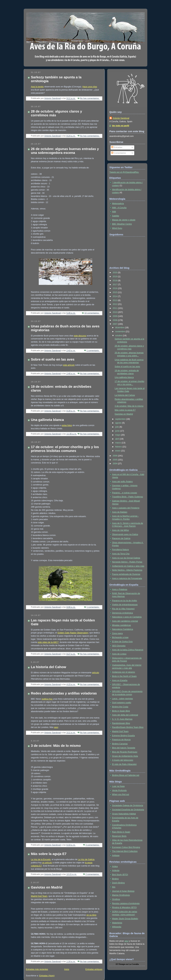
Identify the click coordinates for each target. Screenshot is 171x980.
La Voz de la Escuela (41, 859)
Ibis (114, 887)
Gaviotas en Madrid (47, 887)
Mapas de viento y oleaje (124, 220)
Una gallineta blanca (47, 420)
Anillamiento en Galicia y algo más (128, 566)
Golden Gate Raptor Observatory (73, 633)
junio (118, 431)
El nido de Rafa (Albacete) (124, 764)
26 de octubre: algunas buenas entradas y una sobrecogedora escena (65, 151)
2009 (115, 316)
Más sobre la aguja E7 (49, 854)
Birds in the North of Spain (124, 676)
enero (118, 451)
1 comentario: (93, 351)
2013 (115, 300)
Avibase (116, 855)
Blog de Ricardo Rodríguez (125, 752)
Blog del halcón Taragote (124, 748)
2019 (115, 277)
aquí (56, 727)
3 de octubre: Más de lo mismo (56, 746)
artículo (96, 673)
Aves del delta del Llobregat (125, 715)
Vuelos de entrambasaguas (125, 605)
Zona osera (117, 633)
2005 (115, 460)
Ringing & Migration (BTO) (124, 907)
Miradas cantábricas (121, 625)
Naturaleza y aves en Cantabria (127, 617)
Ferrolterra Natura (120, 550)
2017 (115, 285)
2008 (115, 320)
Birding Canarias (120, 744)
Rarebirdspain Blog (121, 723)
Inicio (67, 969)
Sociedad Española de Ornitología (128, 810)
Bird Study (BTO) (120, 875)
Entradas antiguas (94, 969)
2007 (115, 324)
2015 (115, 292)
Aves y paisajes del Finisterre (126, 508)
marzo (118, 443)
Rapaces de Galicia (121, 538)
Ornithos (116, 899)
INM (114, 212)
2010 (115, 312)
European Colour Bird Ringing (126, 847)
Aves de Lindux (119, 654)
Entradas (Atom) (47, 976)
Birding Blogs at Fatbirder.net (126, 775)
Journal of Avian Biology (123, 891)
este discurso (80, 336)
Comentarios (118, 153)
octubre (119, 336)
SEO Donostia (119, 646)
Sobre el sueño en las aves (53, 359)
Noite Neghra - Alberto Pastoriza (127, 570)
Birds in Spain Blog (121, 711)
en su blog (91, 915)
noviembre (120, 332)
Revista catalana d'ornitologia (126, 903)
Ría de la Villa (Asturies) (123, 609)
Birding (115, 879)
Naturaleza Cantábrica (122, 629)
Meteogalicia (118, 204)
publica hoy (47, 699)
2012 (115, 304)
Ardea (115, 866)
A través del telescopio (123, 760)
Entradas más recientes (37, 969)
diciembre (120, 328)
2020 (115, 273)
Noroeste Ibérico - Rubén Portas (127, 562)
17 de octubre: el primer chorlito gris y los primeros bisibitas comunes (65, 449)
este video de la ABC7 (48, 642)
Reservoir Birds (119, 836)
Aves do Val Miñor (120, 530)
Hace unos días (90, 87)
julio (117, 427)
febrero (119, 447)
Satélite (116, 216)
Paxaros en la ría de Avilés (124, 601)
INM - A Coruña (119, 208)
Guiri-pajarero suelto (122, 703)
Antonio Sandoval (121, 118)
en (127, 964)
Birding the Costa (120, 707)
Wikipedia (117, 927)
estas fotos (67, 425)
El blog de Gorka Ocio (122, 642)
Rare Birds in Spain (121, 832)
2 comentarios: (93, 874)
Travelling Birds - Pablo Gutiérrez (127, 497)
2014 (115, 296)
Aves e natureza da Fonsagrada (127, 578)
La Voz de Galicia (86, 859)
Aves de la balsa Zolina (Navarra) (128, 650)
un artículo (47, 863)
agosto (119, 423)
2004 (115, 464)
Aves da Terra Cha (121, 554)
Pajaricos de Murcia (121, 740)
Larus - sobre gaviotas (122, 699)
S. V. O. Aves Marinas (122, 719)
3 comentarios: (93, 845)
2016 (115, 288)
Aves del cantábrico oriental (125, 621)
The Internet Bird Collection (125, 851)
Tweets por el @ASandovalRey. (124, 172)
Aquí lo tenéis (37, 87)
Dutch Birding (118, 883)
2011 (115, 308)
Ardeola (116, 870)
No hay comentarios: (90, 98)
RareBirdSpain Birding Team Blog (128, 727)
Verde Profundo (119, 790)
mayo (118, 435)
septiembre (121, 419)
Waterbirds (117, 923)
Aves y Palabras (120, 589)
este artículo (69, 365)
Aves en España (120, 680)
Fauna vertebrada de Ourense (126, 574)
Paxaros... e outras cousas (124, 493)
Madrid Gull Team (39, 896)
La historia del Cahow (49, 667)
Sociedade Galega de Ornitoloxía (128, 805)
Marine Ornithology (121, 895)
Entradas (117, 147)
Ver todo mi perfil (120, 126)
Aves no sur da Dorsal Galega (126, 558)
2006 (115, 456)
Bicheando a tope (120, 637)
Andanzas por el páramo (123, 672)
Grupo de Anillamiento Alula (125, 756)
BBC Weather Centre (122, 224)
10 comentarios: (92, 313)
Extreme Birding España (123, 736)
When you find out (121, 794)
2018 (115, 281)
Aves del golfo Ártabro (122, 482)
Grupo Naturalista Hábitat (124, 814)
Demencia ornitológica (122, 613)
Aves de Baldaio (120, 512)
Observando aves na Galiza (125, 534)
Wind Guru (117, 228)
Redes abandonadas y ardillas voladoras (64, 693)
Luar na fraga (118, 786)
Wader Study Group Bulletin (125, 919)
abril (117, 439)
